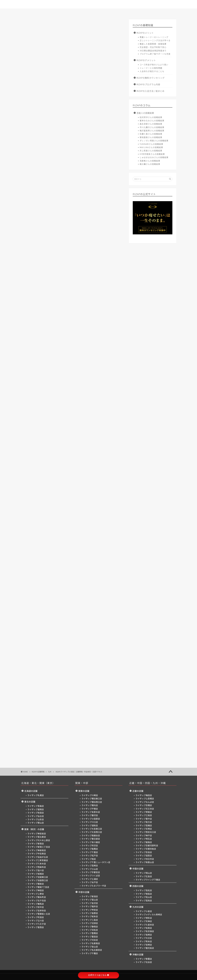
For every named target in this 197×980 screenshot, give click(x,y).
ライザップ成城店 (36, 874)
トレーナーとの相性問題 (151, 68)
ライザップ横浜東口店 (92, 798)
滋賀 (38, 563)
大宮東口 (57, 517)
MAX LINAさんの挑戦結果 (151, 147)
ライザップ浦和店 (90, 825)
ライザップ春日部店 (91, 839)
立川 (79, 499)
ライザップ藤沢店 (90, 815)
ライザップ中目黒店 (37, 853)
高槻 (109, 553)
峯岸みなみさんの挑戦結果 (152, 120)
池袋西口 (40, 494)
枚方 (101, 553)
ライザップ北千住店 (37, 900)
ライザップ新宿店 (36, 843)
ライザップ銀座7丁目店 (38, 887)
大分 (38, 591)
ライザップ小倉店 (144, 911)
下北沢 (107, 499)
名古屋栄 (101, 540)
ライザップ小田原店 (91, 819)
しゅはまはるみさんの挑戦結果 (154, 157)
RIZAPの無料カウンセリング (151, 78)
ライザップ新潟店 (90, 896)
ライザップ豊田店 (90, 937)
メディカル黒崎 (51, 586)
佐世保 (100, 586)
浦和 (46, 517)
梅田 (38, 553)
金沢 (55, 535)
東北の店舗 (30, 802)
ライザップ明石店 (144, 839)
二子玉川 (40, 504)
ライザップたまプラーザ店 (94, 886)
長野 (80, 535)
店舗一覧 (99, 12)
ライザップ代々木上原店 (39, 840)
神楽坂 (95, 483)
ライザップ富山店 (90, 900)
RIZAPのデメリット (146, 60)
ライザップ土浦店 (90, 879)
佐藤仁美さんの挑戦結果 (151, 134)
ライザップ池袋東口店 (38, 877)
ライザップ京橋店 (144, 805)
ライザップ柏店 (89, 859)
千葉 (46, 522)
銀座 (50, 494)
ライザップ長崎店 (144, 935)
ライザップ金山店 (90, 947)
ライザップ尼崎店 (144, 829)
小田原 (107, 512)
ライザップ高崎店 (90, 865)
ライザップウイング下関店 (148, 880)
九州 (27, 25)
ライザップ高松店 (144, 890)
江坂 (84, 553)
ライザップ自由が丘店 (38, 857)
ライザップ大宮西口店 (92, 832)
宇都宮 (107, 522)
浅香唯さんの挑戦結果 (150, 161)
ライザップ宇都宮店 (91, 872)
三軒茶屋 (52, 488)
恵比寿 (49, 483)
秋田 (55, 476)
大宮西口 (69, 517)
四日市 (47, 563)
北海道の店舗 (31, 791)
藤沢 (98, 512)
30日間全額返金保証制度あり (153, 50)
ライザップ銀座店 (36, 884)
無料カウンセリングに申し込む (73, 149)
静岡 (38, 540)
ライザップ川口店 (90, 822)
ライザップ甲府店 (90, 910)
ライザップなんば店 (145, 802)
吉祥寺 (47, 499)
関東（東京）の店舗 (34, 829)
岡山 (38, 571)
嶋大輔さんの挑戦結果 (150, 164)
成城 (91, 488)
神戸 (58, 558)
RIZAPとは (36, 12)
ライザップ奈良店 (144, 852)
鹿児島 (64, 591)
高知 (63, 578)
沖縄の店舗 (138, 954)
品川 (72, 488)
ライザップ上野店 (36, 894)
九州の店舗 (138, 907)
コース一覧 (68, 12)
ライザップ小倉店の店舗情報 (46, 177)
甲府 (72, 535)
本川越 (100, 517)
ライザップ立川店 (36, 920)
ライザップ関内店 (90, 805)
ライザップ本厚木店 (91, 812)
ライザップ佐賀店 (144, 928)
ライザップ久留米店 (145, 925)
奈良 (110, 558)
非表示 (39, 166)
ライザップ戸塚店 (90, 809)
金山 (90, 540)
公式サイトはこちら (99, 975)
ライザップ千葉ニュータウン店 (96, 862)
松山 (55, 578)
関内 (70, 512)
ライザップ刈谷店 (90, 940)
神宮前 (39, 483)
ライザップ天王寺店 (145, 809)
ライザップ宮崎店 (144, 945)
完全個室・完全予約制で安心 (153, 47)
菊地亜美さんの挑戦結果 (151, 137)
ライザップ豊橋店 (90, 933)
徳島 (46, 578)
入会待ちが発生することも (152, 71)
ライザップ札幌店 (36, 795)
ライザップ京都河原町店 (147, 845)
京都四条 (99, 558)
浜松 (46, 540)
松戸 (55, 522)
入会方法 (130, 12)
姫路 (75, 558)
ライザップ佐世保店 (145, 931)
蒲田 (113, 494)
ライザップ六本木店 (37, 864)
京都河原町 (86, 558)
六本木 (63, 488)
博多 (63, 586)
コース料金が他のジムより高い (154, 64)
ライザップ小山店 (90, 869)
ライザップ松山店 (144, 897)
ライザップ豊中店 (144, 819)
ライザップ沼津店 (90, 923)
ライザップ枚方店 (144, 822)
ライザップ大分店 (144, 938)
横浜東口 (48, 512)
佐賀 (91, 586)
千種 (111, 540)
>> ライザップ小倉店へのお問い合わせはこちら (48, 245)
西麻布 (81, 488)
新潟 (38, 535)
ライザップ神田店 (36, 890)
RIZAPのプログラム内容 (148, 84)
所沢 (110, 517)
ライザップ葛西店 (36, 927)
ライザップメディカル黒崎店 (149, 914)
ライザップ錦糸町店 (37, 897)
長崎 (109, 586)
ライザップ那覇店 (144, 959)
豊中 (92, 553)
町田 (70, 499)
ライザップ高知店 (144, 900)
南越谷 (80, 517)
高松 (38, 578)
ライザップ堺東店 (144, 812)
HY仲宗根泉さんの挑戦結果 (152, 154)
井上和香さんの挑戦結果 (151, 151)
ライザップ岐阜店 (90, 916)
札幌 (38, 468)
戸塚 (79, 512)
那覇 (38, 599)
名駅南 (81, 540)
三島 (97, 535)
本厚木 (88, 512)
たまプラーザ (69, 527)
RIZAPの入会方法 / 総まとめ (150, 91)
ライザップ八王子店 (37, 924)
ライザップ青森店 (36, 806)
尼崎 (38, 558)
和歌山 (57, 563)
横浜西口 (60, 512)
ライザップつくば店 (91, 875)
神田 (67, 494)
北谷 (46, 599)
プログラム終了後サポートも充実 (155, 54)
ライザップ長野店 (90, 913)
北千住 (95, 494)
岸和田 (68, 563)
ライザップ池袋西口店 (38, 880)
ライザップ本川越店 (91, 842)
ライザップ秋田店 (36, 813)
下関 (55, 571)
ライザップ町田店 (36, 917)
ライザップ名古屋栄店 (92, 950)
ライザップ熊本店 (144, 941)
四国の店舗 (138, 886)
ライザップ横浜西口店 (92, 802)
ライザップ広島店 (144, 876)
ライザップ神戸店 (144, 835)
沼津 (106, 535)
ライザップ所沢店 (90, 845)
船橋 (38, 522)
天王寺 (66, 553)
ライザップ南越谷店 (91, 835)
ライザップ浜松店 (90, 930)
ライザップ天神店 (144, 921)
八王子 (88, 499)
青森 (38, 476)
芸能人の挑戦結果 (145, 113)
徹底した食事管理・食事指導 (153, 44)
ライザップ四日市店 (145, 859)
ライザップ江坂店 (144, 815)
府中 (38, 499)
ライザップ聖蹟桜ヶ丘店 (39, 914)
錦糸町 (85, 494)
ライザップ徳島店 (144, 894)
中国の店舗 (138, 869)
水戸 (57, 527)
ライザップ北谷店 (144, 962)
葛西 (98, 499)
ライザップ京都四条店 (146, 849)
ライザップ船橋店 (90, 849)
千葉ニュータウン (75, 522)
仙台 (63, 476)
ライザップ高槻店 (144, 825)
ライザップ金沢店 (90, 903)
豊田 (63, 540)
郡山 (80, 476)
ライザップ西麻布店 (37, 867)
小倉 (38, 586)
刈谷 (72, 540)
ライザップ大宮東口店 (92, 829)
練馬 (104, 494)
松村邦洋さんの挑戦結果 (151, 117)
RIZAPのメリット (145, 33)
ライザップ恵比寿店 (37, 837)
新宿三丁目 (83, 483)
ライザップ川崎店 (90, 795)
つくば (39, 527)
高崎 (89, 522)
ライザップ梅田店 (144, 795)
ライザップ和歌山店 (145, 862)
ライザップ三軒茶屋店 (38, 860)
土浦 (48, 527)
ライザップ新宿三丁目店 (39, 847)
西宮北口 (48, 558)
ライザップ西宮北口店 (146, 832)
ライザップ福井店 (90, 906)
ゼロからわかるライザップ (99, 4)
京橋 (57, 553)
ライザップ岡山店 (144, 873)
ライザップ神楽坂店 (37, 850)
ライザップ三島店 (90, 920)
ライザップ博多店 (144, 918)
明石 (67, 558)
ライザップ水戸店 (90, 882)
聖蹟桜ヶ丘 (59, 499)
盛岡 (46, 476)
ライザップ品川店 (36, 870)
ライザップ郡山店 (36, 823)
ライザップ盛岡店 (36, 809)
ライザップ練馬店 (36, 904)
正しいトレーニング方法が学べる (155, 40)
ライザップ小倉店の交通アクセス (48, 186)
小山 (98, 522)
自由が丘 (40, 488)
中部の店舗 (84, 892)
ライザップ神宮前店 (37, 833)
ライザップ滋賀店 (144, 855)
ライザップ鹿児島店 (145, 948)
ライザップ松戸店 (90, 855)
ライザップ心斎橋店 (145, 798)
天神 (72, 586)
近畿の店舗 (138, 791)
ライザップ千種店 (90, 953)
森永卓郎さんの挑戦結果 (151, 124)
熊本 (46, 591)
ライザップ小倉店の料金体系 (46, 182)
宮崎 (55, 591)
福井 (63, 535)
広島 (46, 571)
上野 (75, 494)
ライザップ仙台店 (36, 816)
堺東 (75, 553)
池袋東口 (101, 488)
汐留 (58, 494)
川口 (38, 517)
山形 (72, 476)
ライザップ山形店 (36, 819)
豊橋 (55, 540)
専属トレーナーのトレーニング (154, 37)
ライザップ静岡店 (90, 926)
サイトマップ (161, 12)
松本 (38, 545)
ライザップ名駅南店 (91, 943)
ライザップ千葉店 (90, 852)
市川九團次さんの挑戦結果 (152, 127)
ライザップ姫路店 (144, 842)
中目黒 (106, 483)
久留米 (81, 586)
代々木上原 (61, 483)
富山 (46, 535)
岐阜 (89, 535)
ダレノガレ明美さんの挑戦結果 (154, 141)
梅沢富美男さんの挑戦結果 (152, 130)
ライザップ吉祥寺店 (37, 910)
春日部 (90, 517)
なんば (47, 553)
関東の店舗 (84, 791)
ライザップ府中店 (36, 907)
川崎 (38, 512)
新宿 (72, 483)
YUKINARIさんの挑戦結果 (151, 144)
